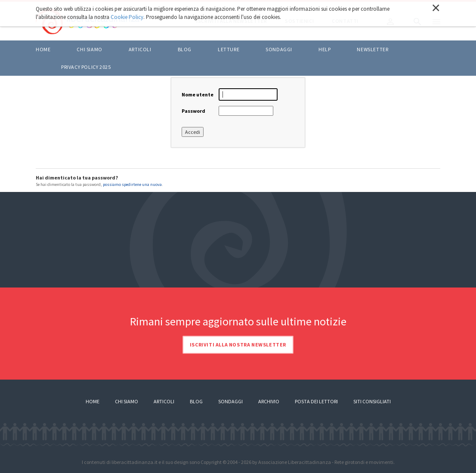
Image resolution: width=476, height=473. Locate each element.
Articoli (164, 401)
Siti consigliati (372, 401)
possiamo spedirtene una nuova (132, 184)
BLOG (185, 49)
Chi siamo (89, 49)
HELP (325, 49)
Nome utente (198, 94)
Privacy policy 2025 (86, 67)
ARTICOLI (140, 49)
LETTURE (229, 49)
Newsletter (372, 49)
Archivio (269, 401)
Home (43, 49)
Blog (196, 401)
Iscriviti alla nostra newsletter (238, 345)
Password (193, 111)
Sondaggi (279, 49)
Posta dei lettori (316, 401)
